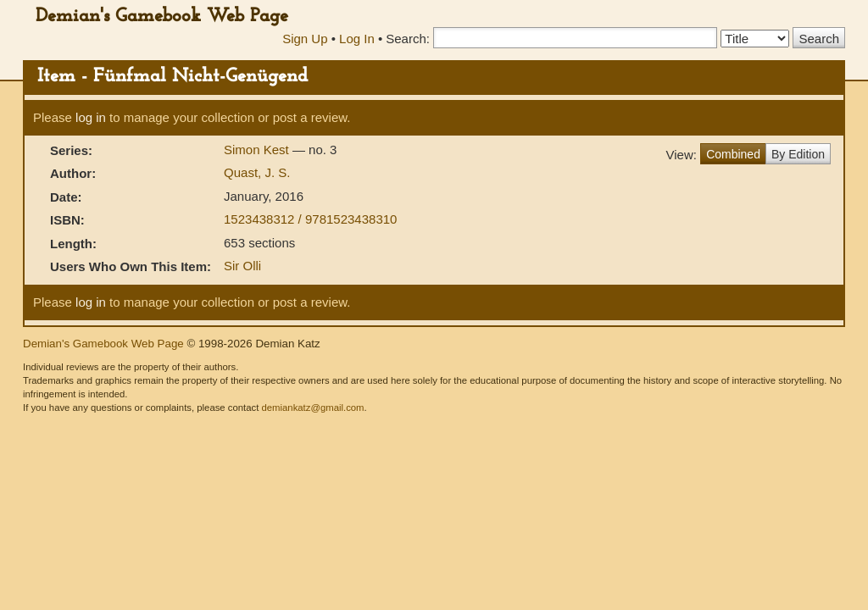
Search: (408, 39)
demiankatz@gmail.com (312, 408)
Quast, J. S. (257, 172)
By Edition (798, 154)
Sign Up (305, 39)
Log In (357, 39)
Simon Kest (258, 150)
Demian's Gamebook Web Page (162, 17)
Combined (733, 154)
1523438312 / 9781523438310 (310, 219)
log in (91, 117)
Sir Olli (242, 266)
